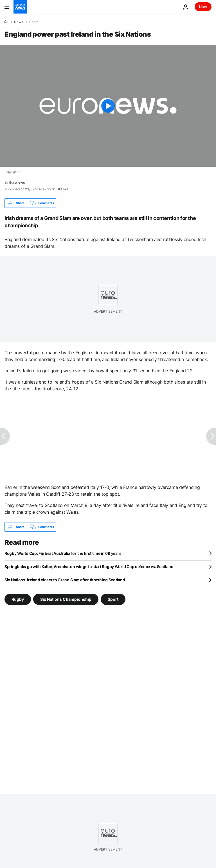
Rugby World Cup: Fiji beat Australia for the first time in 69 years (63, 553)
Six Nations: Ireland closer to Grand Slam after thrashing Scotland (65, 580)
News (19, 22)
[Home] (6, 22)
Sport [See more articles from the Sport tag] (113, 599)
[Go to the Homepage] (20, 7)
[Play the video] (108, 106)
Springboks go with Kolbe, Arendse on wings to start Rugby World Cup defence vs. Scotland (89, 567)
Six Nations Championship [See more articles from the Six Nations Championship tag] (66, 599)
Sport (33, 22)
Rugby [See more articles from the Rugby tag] (18, 599)
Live (203, 7)
